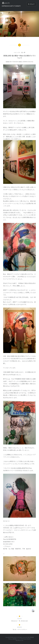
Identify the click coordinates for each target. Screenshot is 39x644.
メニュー (32, 4)
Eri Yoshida (14, 62)
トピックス (17, 52)
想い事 (23, 52)
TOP (22, 639)
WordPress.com (19, 640)
